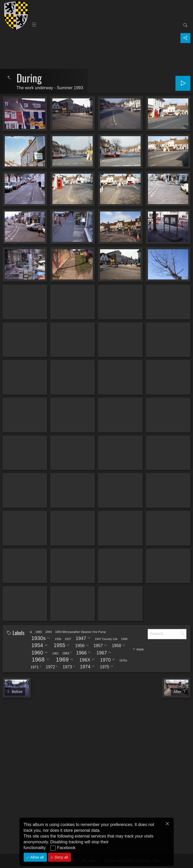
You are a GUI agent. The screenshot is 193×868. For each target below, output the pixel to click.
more (140, 649)
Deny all (61, 857)
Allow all (37, 857)
